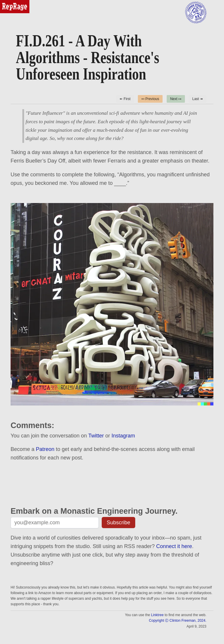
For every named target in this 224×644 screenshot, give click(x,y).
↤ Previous (150, 99)
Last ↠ (198, 99)
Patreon (45, 449)
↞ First (125, 99)
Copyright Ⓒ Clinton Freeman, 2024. (178, 621)
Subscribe (118, 523)
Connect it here (174, 546)
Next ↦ (176, 99)
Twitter (96, 436)
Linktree (157, 615)
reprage (8, 2)
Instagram (123, 436)
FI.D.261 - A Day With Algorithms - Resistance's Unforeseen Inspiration (87, 58)
